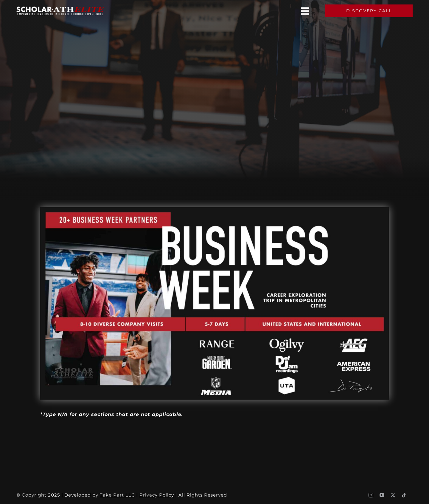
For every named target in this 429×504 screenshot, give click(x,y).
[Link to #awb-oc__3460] (305, 11)
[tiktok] (404, 495)
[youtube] (382, 495)
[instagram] (371, 495)
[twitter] (393, 495)
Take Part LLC (117, 495)
